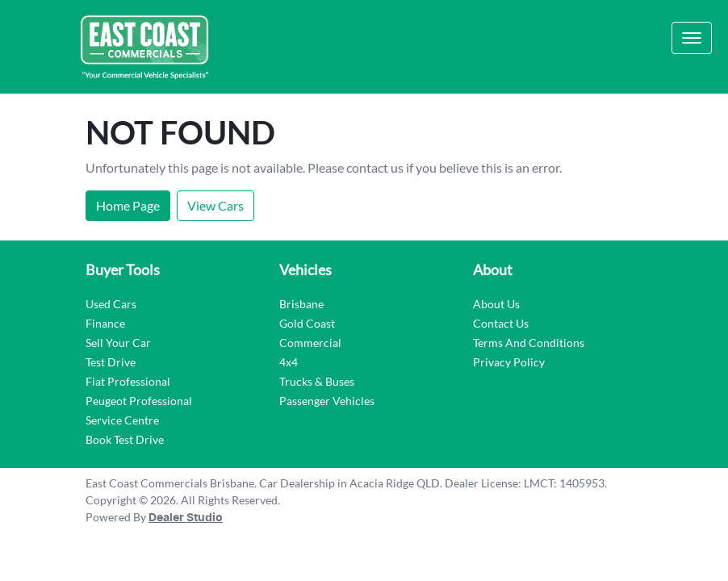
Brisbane (301, 304)
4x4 (289, 362)
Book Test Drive (125, 439)
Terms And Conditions (529, 343)
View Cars (215, 205)
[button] (692, 38)
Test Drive (111, 362)
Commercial (310, 343)
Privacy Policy (509, 362)
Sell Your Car (118, 343)
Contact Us (501, 323)
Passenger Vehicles (327, 401)
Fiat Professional (128, 381)
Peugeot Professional (139, 401)
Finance (105, 323)
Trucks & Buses (317, 381)
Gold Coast (307, 323)
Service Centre (122, 420)
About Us (496, 304)
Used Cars (111, 304)
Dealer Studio (186, 518)
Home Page (128, 205)
